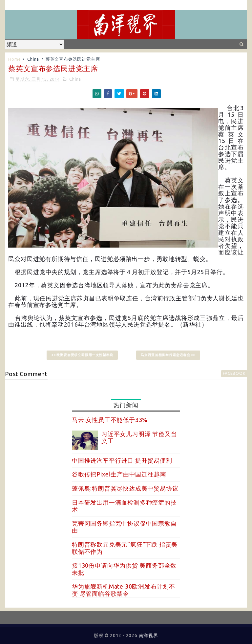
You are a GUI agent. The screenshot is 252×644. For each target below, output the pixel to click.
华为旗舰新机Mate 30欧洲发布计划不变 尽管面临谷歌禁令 (124, 590)
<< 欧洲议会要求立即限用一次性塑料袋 (82, 355)
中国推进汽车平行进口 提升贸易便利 (122, 460)
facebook (234, 373)
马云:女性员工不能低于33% (110, 420)
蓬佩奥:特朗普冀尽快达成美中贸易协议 (125, 488)
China (33, 59)
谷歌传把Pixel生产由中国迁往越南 (119, 474)
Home (14, 59)
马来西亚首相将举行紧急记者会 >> (168, 355)
